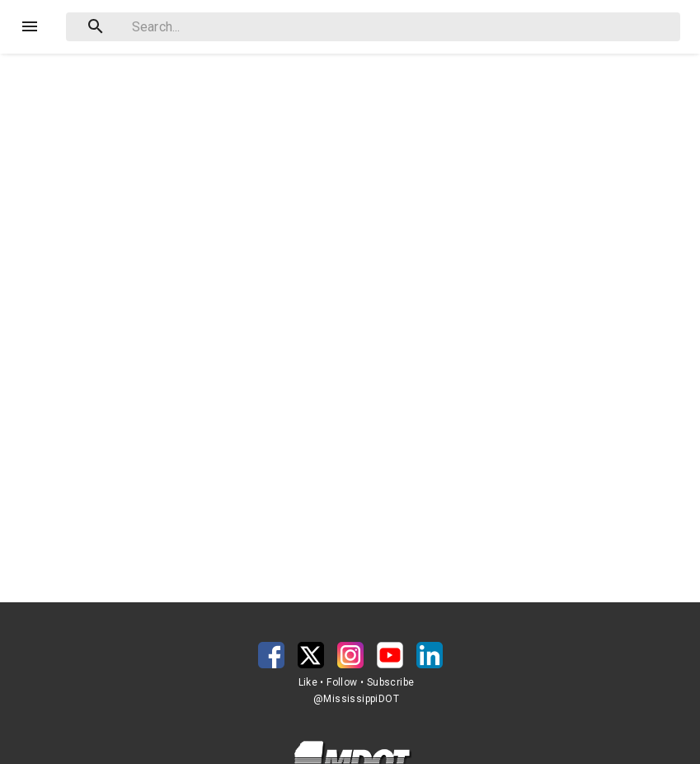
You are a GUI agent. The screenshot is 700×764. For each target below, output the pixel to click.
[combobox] (373, 27)
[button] (271, 655)
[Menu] (30, 26)
